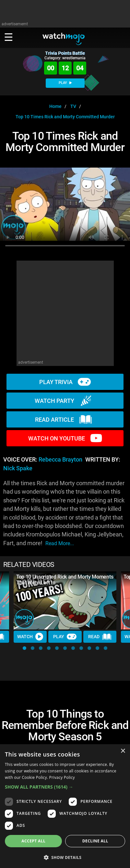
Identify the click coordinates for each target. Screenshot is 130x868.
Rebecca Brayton (60, 460)
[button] (24, 648)
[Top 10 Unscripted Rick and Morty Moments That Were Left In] (65, 600)
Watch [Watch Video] (30, 637)
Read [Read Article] (100, 637)
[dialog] (65, 806)
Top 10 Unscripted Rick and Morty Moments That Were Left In (65, 580)
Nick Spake (18, 468)
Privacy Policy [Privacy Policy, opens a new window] (62, 777)
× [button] (123, 751)
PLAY (65, 83)
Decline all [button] (95, 841)
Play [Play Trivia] (65, 637)
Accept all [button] (33, 841)
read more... (60, 543)
